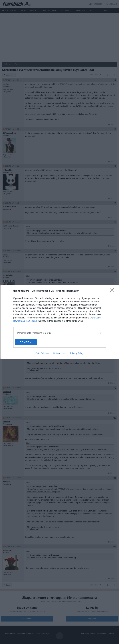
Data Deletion (42, 353)
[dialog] (60, 322)
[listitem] (60, 333)
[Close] (113, 291)
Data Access (59, 353)
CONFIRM (30, 342)
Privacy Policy (77, 353)
